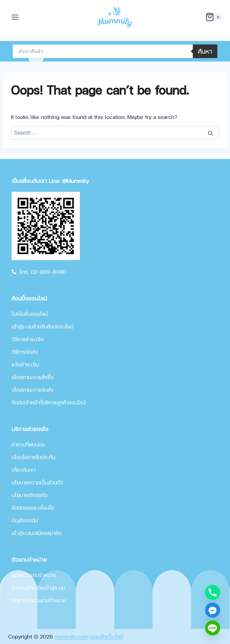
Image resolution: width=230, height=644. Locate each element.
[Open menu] (15, 17)
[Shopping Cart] (214, 17)
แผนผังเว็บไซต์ (107, 636)
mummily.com (71, 636)
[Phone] (213, 592)
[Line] (213, 628)
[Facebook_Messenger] (213, 610)
